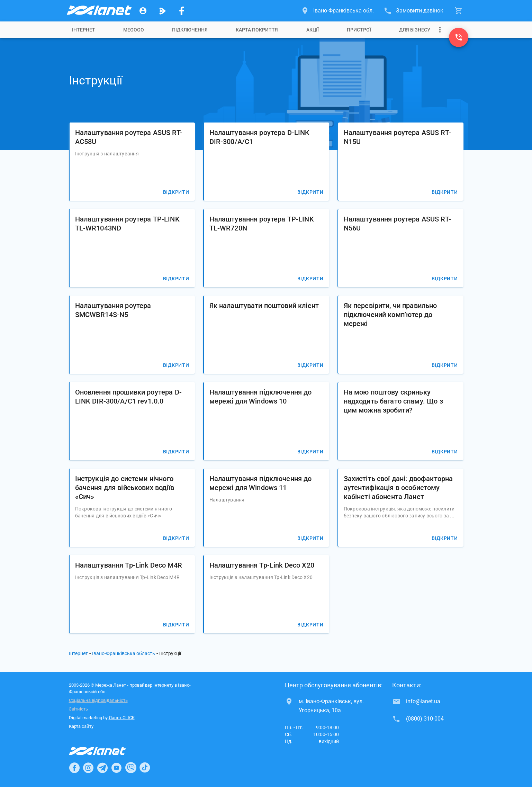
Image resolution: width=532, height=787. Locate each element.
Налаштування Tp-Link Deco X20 (262, 565)
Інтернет (78, 653)
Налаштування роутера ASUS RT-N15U (397, 137)
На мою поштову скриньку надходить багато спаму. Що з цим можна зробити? (393, 401)
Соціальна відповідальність (98, 700)
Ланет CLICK (122, 718)
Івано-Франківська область (124, 653)
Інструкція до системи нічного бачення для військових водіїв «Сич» (125, 488)
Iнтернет (84, 30)
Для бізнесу (415, 30)
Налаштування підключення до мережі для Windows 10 (261, 397)
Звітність (78, 709)
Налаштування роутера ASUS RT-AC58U (129, 137)
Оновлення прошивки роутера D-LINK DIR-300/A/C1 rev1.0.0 (128, 397)
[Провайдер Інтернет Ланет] (105, 751)
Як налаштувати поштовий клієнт (264, 306)
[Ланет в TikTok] (145, 768)
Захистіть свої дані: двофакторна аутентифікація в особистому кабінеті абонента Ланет (398, 488)
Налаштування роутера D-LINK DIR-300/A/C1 (260, 137)
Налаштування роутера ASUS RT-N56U (397, 224)
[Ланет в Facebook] (74, 768)
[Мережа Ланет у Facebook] (182, 11)
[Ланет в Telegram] (102, 768)
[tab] (84, 30)
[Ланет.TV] (162, 11)
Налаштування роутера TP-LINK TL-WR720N (262, 224)
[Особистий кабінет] (143, 11)
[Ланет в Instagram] (88, 768)
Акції (313, 30)
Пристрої (359, 30)
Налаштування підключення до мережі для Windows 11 (261, 483)
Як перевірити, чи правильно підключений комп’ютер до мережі (390, 315)
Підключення (190, 30)
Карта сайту (81, 726)
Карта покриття (257, 30)
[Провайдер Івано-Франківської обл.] (99, 11)
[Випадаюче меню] (440, 30)
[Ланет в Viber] (131, 768)
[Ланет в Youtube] (116, 768)
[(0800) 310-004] (459, 37)
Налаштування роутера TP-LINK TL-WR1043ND (127, 224)
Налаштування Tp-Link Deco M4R (129, 565)
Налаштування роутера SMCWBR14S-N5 (113, 310)
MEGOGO (134, 30)
